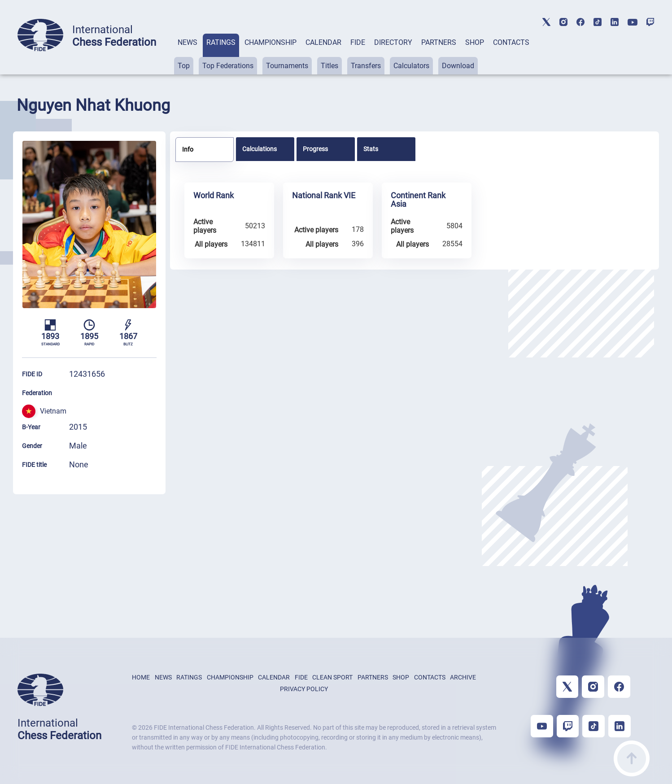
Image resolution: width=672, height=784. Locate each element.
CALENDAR (323, 42)
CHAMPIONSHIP (271, 42)
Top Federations (228, 66)
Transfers (366, 66)
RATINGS (221, 42)
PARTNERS (439, 42)
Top (184, 66)
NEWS (188, 42)
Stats (371, 149)
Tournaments (287, 66)
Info (188, 149)
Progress (315, 149)
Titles (329, 66)
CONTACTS (511, 42)
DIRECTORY (393, 42)
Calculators (411, 66)
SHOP (475, 42)
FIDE (358, 42)
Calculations (260, 149)
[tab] (188, 54)
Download (458, 66)
